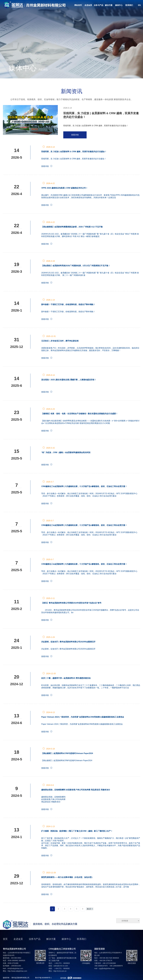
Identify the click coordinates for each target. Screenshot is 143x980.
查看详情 (75, 135)
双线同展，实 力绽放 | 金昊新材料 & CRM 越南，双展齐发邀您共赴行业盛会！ (101, 115)
